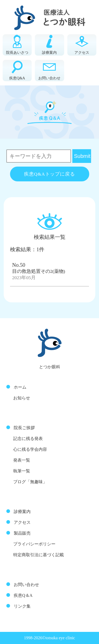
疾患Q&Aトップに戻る (49, 174)
